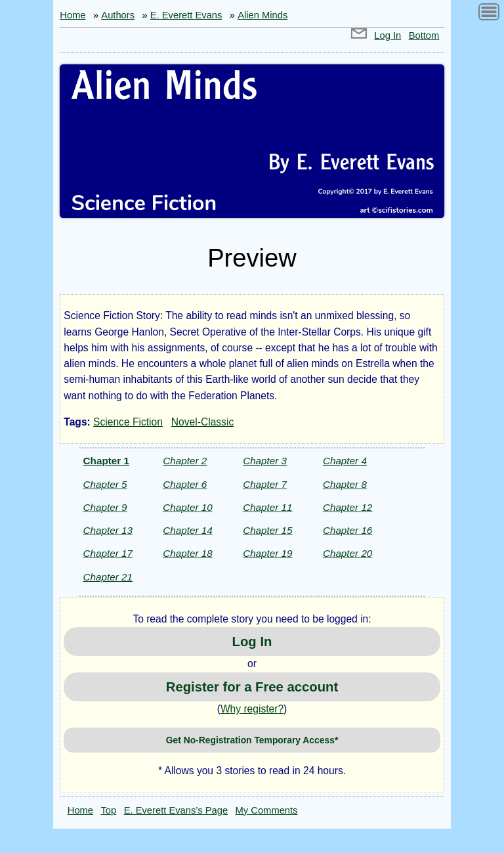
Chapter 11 (267, 507)
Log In (388, 35)
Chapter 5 (105, 484)
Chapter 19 (267, 553)
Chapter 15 (267, 530)
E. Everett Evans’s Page (176, 810)
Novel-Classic (202, 422)
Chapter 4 (345, 461)
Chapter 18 (187, 553)
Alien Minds (262, 15)
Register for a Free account (252, 687)
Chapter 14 (187, 530)
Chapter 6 (185, 484)
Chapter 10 (187, 507)
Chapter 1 (106, 461)
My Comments (267, 810)
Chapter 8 (345, 484)
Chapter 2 (185, 461)
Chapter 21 (108, 577)
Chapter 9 (105, 507)
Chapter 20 (347, 553)
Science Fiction (128, 422)
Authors (118, 15)
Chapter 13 (108, 530)
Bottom (424, 35)
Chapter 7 (265, 484)
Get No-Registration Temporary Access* (252, 740)
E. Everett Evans (186, 15)
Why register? (252, 709)
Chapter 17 (108, 553)
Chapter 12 (347, 507)
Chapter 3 (265, 461)
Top (109, 810)
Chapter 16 (347, 530)
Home (73, 15)
